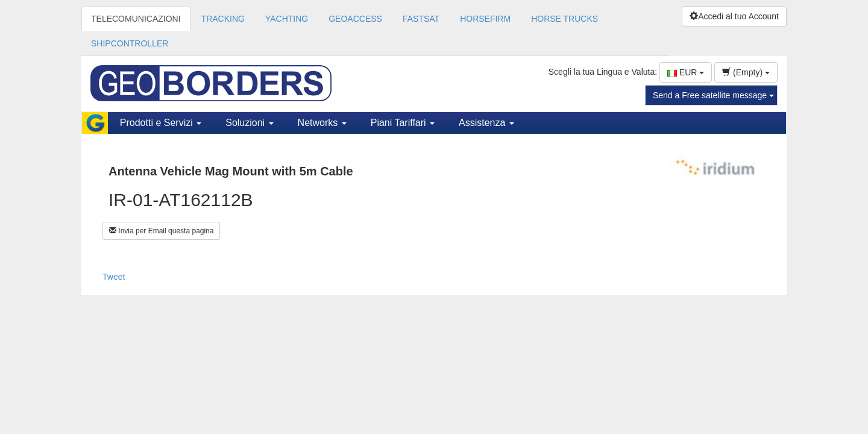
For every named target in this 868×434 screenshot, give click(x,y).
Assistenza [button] (486, 123)
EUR (686, 72)
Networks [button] (322, 123)
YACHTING (287, 19)
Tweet (114, 277)
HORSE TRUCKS (565, 19)
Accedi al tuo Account (734, 16)
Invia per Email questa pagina (161, 231)
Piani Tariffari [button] (403, 123)
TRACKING (223, 19)
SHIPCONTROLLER (130, 43)
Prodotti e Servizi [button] (161, 123)
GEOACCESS (355, 19)
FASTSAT (421, 19)
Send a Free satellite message (713, 95)
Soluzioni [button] (249, 123)
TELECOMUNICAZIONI (136, 19)
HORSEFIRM (485, 19)
